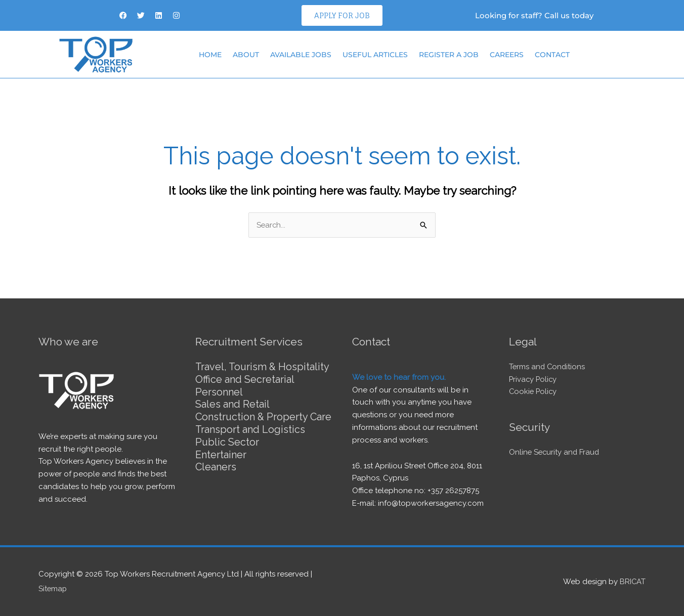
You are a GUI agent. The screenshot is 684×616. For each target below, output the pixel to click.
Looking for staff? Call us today (534, 15)
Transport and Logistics (250, 439)
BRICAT (632, 581)
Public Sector (227, 452)
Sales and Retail (232, 403)
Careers (507, 55)
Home (210, 55)
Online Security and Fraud (555, 452)
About (246, 55)
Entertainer (221, 464)
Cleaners (216, 476)
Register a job (449, 55)
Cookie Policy (534, 392)
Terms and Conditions (548, 367)
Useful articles (375, 55)
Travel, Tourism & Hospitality (263, 367)
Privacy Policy (534, 379)
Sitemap (53, 588)
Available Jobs (301, 55)
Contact (552, 55)
